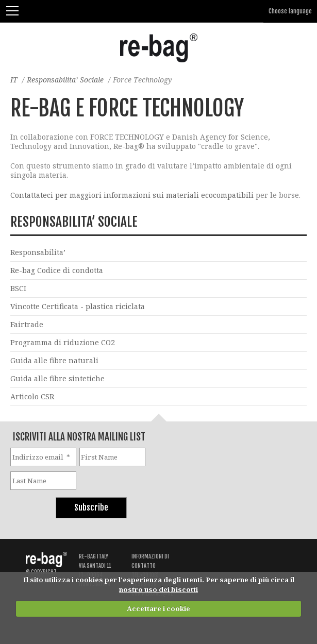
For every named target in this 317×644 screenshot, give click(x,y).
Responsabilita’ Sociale (65, 80)
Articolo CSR (32, 396)
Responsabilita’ (38, 252)
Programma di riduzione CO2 (63, 342)
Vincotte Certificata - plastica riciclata (78, 306)
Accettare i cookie (159, 608)
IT (14, 80)
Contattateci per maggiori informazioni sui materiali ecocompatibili (133, 195)
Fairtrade (27, 324)
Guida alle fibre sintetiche (57, 378)
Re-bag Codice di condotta (57, 270)
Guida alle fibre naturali (54, 360)
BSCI (18, 288)
